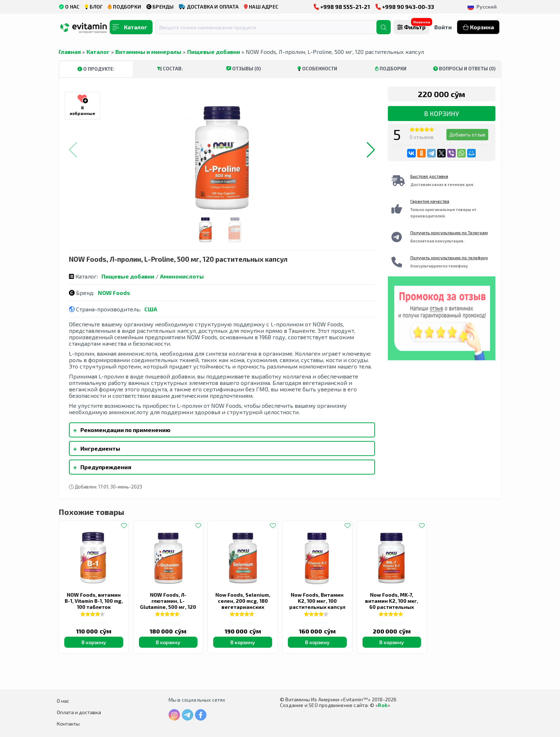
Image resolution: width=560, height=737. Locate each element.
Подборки (391, 69)
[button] (371, 150)
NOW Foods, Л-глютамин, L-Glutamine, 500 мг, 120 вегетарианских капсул (168, 607)
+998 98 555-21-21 (342, 7)
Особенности (317, 69)
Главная (70, 52)
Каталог (98, 52)
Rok (383, 705)
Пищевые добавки (214, 52)
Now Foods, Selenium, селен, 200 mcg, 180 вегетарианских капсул (243, 604)
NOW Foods (114, 293)
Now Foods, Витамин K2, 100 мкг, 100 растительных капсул (317, 601)
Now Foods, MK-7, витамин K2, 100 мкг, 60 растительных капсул (392, 604)
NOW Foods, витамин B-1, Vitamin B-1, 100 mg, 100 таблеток (94, 601)
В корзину (441, 114)
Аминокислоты (182, 276)
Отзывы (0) (244, 69)
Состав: (170, 69)
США (151, 309)
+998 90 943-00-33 (405, 7)
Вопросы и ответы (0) (464, 69)
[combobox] (270, 27)
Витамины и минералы (148, 52)
